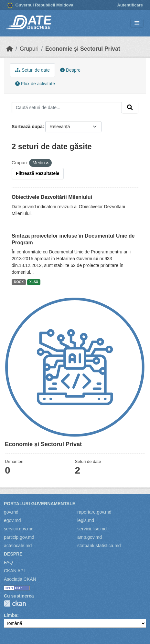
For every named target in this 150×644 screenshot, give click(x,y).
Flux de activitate (35, 84)
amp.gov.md (90, 537)
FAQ (8, 562)
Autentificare (130, 5)
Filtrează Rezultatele (38, 173)
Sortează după (27, 127)
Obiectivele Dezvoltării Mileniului (52, 197)
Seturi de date (32, 70)
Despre (70, 70)
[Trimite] (130, 107)
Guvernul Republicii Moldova (40, 5)
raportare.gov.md (94, 512)
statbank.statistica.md (99, 546)
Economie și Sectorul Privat (83, 49)
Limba (11, 615)
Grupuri (29, 49)
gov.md (11, 512)
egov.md (12, 520)
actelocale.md (18, 546)
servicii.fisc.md (92, 529)
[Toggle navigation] (137, 23)
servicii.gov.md (19, 529)
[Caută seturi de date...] (67, 107)
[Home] (10, 49)
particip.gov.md (19, 537)
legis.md (86, 520)
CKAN (15, 603)
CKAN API (14, 571)
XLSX (34, 282)
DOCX (19, 282)
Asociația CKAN (20, 579)
